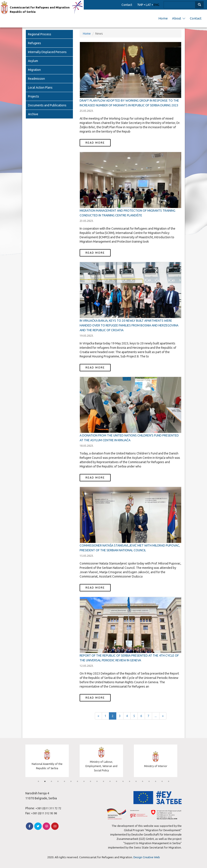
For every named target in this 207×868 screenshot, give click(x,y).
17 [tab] (143, 781)
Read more (95, 143)
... (156, 716)
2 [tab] (45, 781)
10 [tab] (97, 781)
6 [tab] (71, 781)
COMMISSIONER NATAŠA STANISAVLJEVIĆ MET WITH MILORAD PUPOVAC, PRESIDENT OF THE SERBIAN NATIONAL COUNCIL (130, 548)
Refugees (34, 43)
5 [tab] (64, 781)
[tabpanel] (49, 761)
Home (163, 18)
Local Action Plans (40, 88)
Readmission (36, 79)
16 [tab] (136, 781)
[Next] (163, 716)
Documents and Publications (47, 105)
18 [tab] (149, 781)
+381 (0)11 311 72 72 (48, 808)
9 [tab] (90, 781)
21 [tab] (169, 781)
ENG (156, 5)
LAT (148, 5)
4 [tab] (58, 781)
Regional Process (40, 34)
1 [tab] (38, 781)
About (179, 18)
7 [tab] (77, 781)
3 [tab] (51, 781)
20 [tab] (162, 781)
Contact (127, 5)
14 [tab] (123, 781)
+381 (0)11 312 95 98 (44, 813)
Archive (33, 114)
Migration (34, 70)
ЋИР (140, 5)
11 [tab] (103, 781)
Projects (34, 96)
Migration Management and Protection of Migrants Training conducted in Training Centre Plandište (127, 213)
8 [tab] (84, 781)
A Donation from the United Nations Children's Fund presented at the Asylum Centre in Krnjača (129, 438)
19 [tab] (156, 781)
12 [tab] (110, 781)
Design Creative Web (147, 857)
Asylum (33, 61)
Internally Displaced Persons (47, 52)
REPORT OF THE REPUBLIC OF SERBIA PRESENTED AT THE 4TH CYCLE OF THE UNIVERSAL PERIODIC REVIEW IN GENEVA (129, 658)
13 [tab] (117, 781)
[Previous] (98, 716)
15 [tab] (130, 781)
